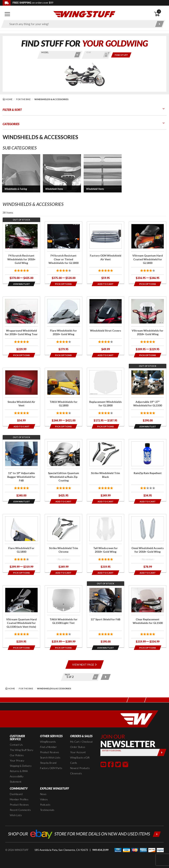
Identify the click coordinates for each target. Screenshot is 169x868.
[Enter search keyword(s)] (80, 24)
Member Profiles (19, 799)
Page (67, 675)
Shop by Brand (48, 763)
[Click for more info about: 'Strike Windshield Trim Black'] (106, 470)
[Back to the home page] (84, 14)
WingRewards (48, 742)
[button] (21, 173)
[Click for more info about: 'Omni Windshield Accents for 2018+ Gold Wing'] (148, 543)
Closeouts (76, 773)
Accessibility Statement (17, 779)
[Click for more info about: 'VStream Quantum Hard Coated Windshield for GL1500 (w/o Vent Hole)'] (21, 616)
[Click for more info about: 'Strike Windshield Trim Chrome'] (64, 543)
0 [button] (159, 11)
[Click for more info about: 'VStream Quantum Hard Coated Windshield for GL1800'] (148, 253)
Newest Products (80, 768)
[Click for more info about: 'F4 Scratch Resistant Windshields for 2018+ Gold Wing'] (21, 253)
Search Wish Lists (50, 757)
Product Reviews (50, 752)
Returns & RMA (19, 771)
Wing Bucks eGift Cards (80, 760)
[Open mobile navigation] (7, 14)
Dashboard (16, 794)
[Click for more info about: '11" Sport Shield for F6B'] (106, 616)
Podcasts (45, 805)
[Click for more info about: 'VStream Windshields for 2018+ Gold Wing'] (148, 326)
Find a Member (48, 747)
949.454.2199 (100, 850)
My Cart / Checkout (81, 742)
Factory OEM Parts (51, 768)
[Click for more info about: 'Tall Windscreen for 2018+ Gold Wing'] (106, 543)
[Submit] (162, 752)
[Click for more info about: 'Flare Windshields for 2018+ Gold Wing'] (64, 326)
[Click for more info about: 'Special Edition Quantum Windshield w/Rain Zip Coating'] (64, 470)
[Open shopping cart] (160, 14)
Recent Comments (20, 810)
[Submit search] (160, 24)
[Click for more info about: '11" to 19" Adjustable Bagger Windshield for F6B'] (21, 470)
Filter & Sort (12, 110)
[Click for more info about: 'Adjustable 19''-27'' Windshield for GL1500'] (148, 397)
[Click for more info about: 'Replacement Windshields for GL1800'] (106, 397)
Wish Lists (16, 815)
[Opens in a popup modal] (21, 284)
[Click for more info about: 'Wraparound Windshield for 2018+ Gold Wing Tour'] (21, 326)
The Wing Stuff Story (22, 750)
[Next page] (106, 677)
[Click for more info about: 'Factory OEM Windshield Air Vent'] (106, 253)
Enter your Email (112, 750)
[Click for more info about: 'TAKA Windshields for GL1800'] (64, 397)
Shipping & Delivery (21, 766)
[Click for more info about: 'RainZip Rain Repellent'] (148, 470)
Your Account (78, 752)
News (43, 794)
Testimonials (47, 810)
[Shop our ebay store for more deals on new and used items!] (84, 834)
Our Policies (17, 755)
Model (45, 52)
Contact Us (16, 745)
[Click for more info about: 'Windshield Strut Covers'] (106, 326)
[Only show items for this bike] (121, 55)
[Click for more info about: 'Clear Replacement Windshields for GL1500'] (148, 616)
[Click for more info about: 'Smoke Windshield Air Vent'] (21, 397)
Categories (11, 124)
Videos (44, 799)
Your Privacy (17, 760)
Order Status (78, 747)
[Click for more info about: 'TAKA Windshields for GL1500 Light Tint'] (64, 616)
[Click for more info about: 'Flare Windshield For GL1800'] (21, 543)
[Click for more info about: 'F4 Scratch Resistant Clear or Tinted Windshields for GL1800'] (64, 253)
